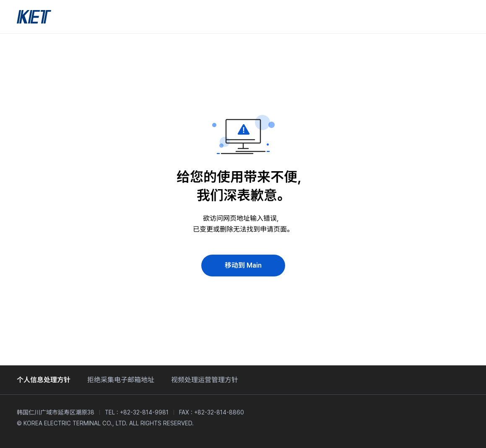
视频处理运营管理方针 (205, 380)
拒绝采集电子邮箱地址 (121, 380)
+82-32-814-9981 (144, 412)
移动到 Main (243, 265)
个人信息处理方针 (44, 380)
